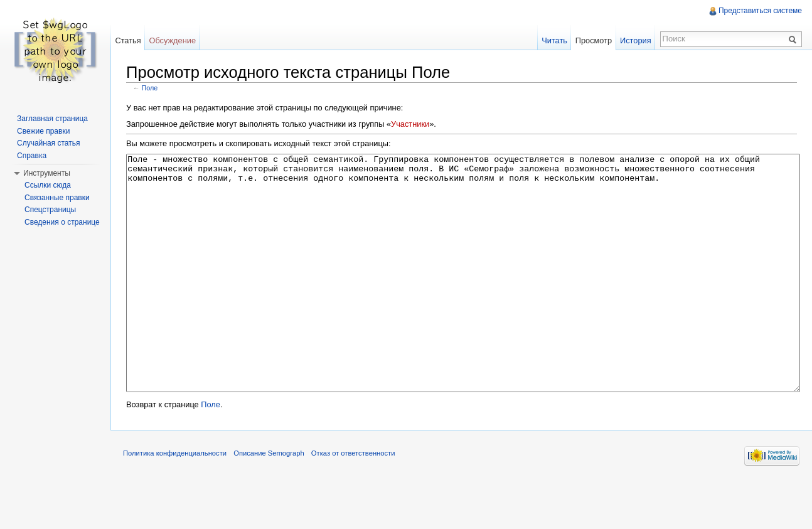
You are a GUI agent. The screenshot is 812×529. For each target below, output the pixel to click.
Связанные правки (57, 198)
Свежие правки (43, 131)
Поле (150, 88)
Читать (554, 40)
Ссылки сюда (48, 185)
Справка (32, 156)
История (636, 40)
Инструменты (47, 173)
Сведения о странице (62, 222)
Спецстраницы (50, 210)
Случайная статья (48, 143)
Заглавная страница (52, 119)
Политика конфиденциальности (175, 500)
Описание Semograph (269, 500)
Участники (410, 124)
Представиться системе (760, 11)
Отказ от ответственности (353, 500)
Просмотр (594, 40)
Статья (128, 40)
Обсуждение (172, 40)
